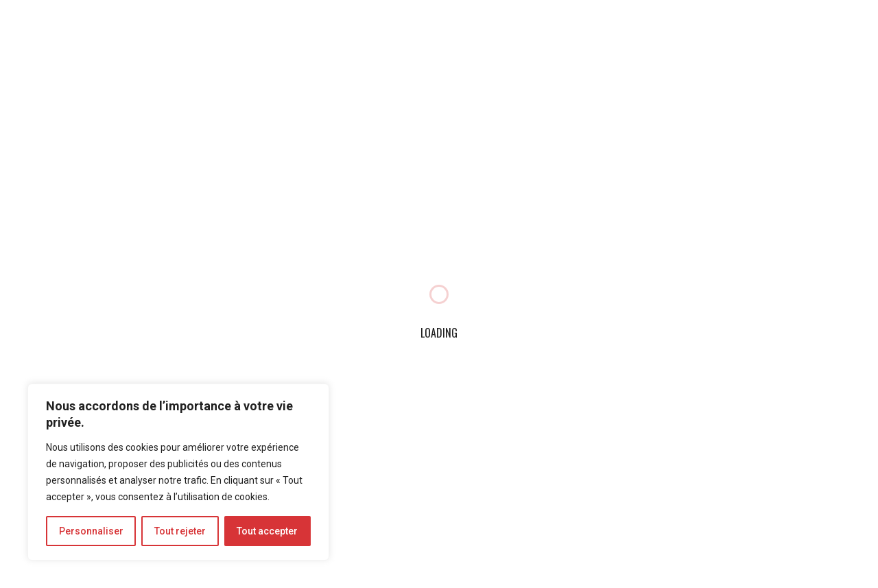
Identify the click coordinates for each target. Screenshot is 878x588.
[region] (178, 472)
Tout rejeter (180, 531)
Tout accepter (267, 531)
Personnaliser (91, 531)
